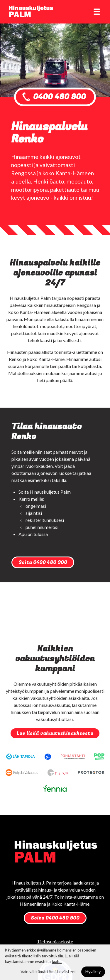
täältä (57, 961)
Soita (43, 562)
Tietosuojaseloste (55, 941)
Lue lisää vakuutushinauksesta (55, 733)
